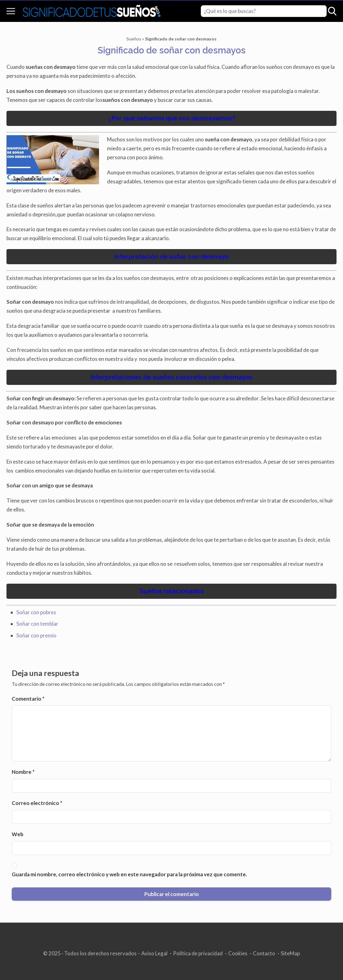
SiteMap (290, 953)
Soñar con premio (36, 635)
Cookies (238, 953)
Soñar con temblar (37, 624)
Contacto (264, 953)
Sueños (134, 39)
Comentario (28, 699)
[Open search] (332, 11)
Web (18, 834)
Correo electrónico (37, 803)
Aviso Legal (154, 953)
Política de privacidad (198, 953)
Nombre (23, 772)
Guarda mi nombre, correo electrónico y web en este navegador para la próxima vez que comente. (129, 874)
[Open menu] (11, 11)
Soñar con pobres (36, 612)
